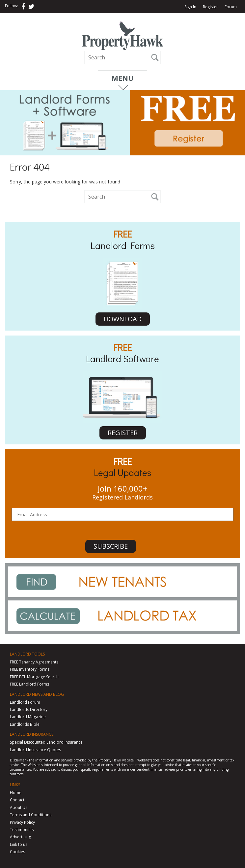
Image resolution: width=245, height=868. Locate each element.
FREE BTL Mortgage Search (34, 677)
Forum (231, 7)
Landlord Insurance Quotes (35, 750)
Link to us (19, 844)
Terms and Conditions (31, 815)
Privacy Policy (22, 822)
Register (210, 7)
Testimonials (22, 830)
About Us (19, 807)
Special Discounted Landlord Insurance (46, 742)
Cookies (17, 852)
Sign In (190, 7)
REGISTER (123, 433)
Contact (17, 800)
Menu (122, 78)
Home (16, 793)
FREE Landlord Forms (29, 684)
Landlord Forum (25, 702)
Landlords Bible (25, 724)
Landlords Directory (29, 709)
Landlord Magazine (28, 717)
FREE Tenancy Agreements (34, 662)
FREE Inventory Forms (30, 669)
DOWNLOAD (123, 319)
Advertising (20, 837)
